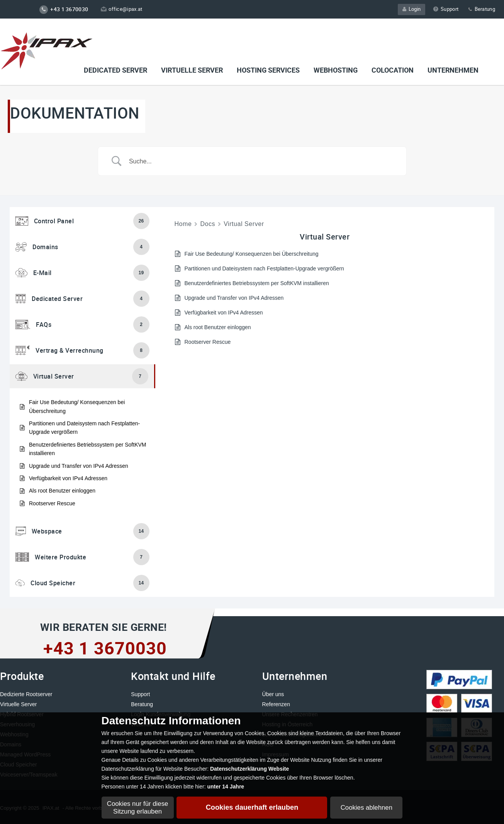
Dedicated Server (115, 70)
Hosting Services (268, 70)
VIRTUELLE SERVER (192, 70)
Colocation (393, 70)
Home (183, 224)
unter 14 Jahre (226, 787)
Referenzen (276, 704)
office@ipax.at (121, 9)
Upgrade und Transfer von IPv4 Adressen (79, 466)
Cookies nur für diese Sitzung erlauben (138, 808)
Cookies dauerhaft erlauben (252, 807)
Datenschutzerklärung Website (249, 769)
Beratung (481, 9)
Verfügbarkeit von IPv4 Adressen (68, 478)
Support (446, 9)
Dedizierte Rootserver (26, 694)
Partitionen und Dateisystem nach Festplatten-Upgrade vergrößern (84, 428)
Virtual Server (244, 224)
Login (412, 9)
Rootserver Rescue (52, 503)
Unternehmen (453, 70)
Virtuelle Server (18, 704)
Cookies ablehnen (367, 808)
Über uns (273, 694)
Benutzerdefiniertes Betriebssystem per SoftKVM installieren (87, 449)
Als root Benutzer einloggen (62, 491)
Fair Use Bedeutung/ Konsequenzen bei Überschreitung (77, 406)
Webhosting (336, 70)
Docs (208, 224)
